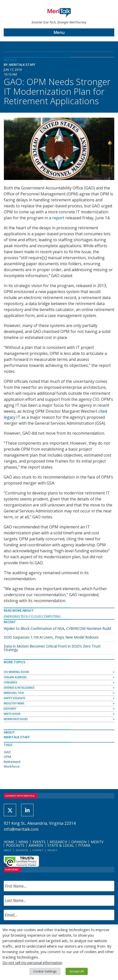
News (23, 842)
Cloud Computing (46, 616)
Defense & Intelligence (19, 688)
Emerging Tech (16, 616)
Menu (59, 32)
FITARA (84, 845)
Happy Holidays (15, 698)
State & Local (61, 845)
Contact (38, 850)
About (8, 850)
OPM (7, 757)
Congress (10, 682)
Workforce (12, 766)
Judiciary (10, 709)
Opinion (79, 842)
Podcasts (15, 845)
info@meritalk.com (21, 829)
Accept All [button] (77, 971)
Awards (36, 845)
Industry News (14, 703)
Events (39, 842)
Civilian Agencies (15, 677)
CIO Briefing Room (16, 672)
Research (58, 842)
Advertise (22, 850)
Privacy (52, 850)
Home (9, 842)
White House (12, 714)
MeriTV (97, 842)
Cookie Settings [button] (45, 971)
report (58, 218)
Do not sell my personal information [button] (32, 963)
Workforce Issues (16, 719)
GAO (7, 752)
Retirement (12, 762)
